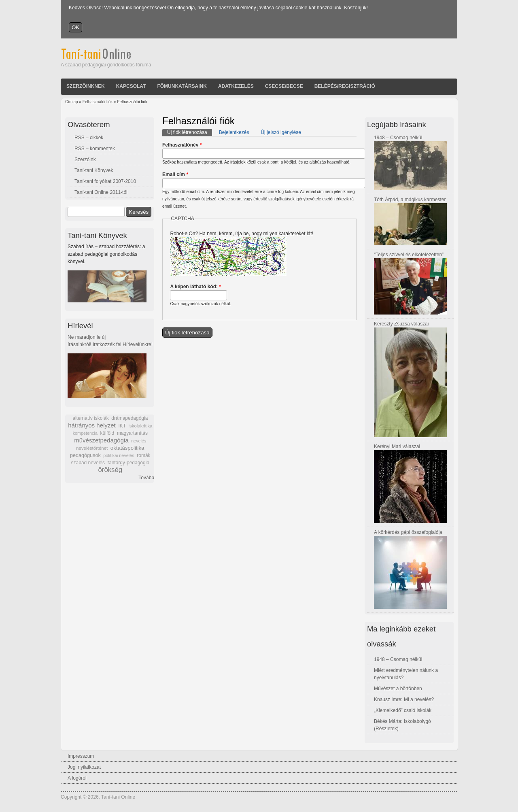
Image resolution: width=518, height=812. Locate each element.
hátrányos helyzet (92, 425)
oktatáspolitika (127, 448)
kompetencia (85, 433)
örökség (110, 470)
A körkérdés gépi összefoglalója (408, 532)
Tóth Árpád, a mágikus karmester (410, 200)
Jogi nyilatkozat (84, 767)
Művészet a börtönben (398, 689)
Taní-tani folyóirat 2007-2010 (105, 181)
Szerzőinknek (86, 86)
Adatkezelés (236, 86)
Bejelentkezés (234, 132)
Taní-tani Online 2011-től (101, 192)
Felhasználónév (182, 145)
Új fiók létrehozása (190, 132)
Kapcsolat (131, 86)
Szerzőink (85, 159)
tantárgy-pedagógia (128, 463)
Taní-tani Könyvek (94, 170)
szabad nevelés (88, 463)
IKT (122, 426)
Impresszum (81, 756)
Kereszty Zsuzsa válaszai (401, 324)
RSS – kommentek (95, 149)
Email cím (175, 174)
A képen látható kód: (195, 287)
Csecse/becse (284, 86)
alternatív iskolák (90, 418)
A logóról (77, 778)
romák (143, 455)
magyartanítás (132, 433)
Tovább (146, 478)
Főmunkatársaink (182, 86)
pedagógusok (85, 455)
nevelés (139, 441)
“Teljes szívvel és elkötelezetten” (409, 255)
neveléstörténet (92, 448)
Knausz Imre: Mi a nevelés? (404, 699)
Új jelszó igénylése (281, 132)
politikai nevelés (119, 455)
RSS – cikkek (89, 138)
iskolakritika (141, 426)
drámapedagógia (129, 418)
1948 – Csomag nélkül (398, 138)
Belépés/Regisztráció (345, 86)
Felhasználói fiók (98, 102)
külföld (107, 433)
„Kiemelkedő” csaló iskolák (403, 710)
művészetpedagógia (101, 440)
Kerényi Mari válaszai (397, 446)
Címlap (72, 102)
